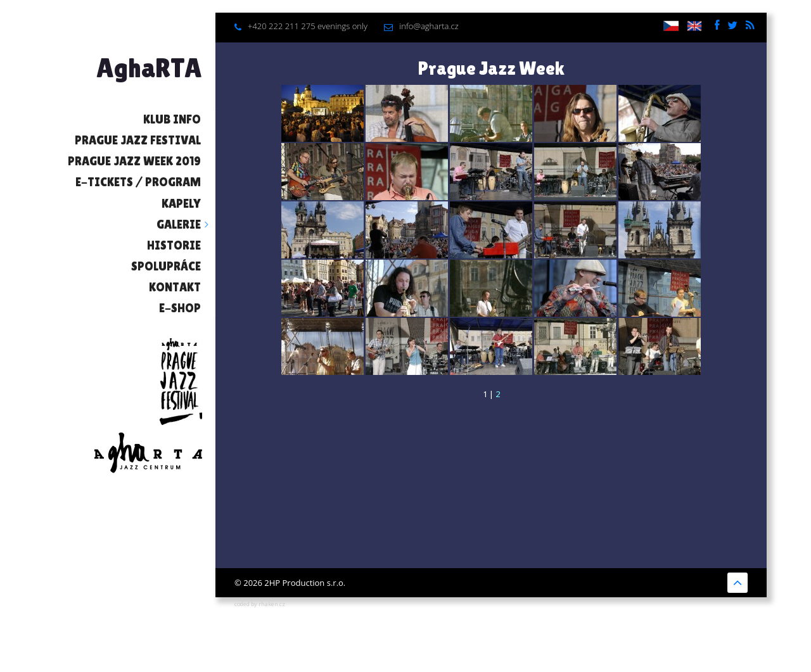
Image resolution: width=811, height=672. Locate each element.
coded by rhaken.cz (260, 604)
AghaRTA (149, 68)
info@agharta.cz (429, 26)
